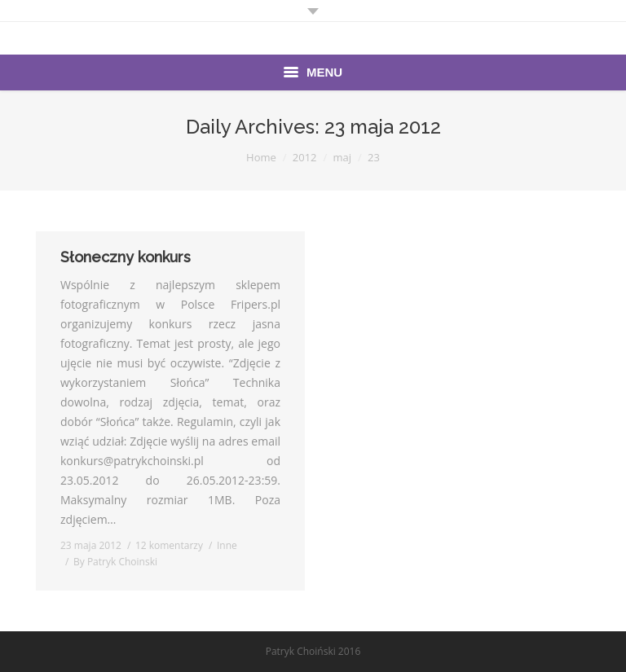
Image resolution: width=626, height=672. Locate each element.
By (115, 562)
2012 (305, 157)
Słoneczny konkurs (126, 257)
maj (343, 157)
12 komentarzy (169, 545)
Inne (227, 545)
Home (261, 157)
